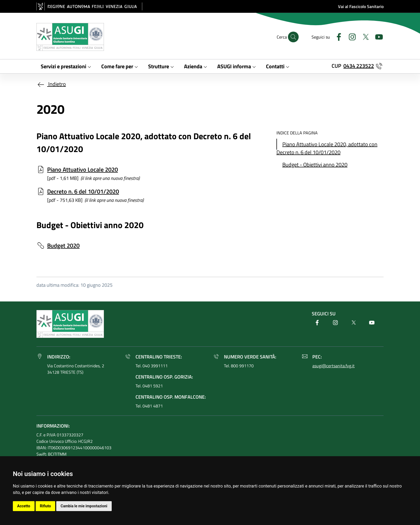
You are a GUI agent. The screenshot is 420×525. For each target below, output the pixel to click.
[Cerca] (293, 37)
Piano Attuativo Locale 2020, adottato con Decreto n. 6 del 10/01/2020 (327, 148)
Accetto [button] (24, 506)
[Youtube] (377, 36)
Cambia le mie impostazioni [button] (84, 506)
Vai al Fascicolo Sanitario (361, 6)
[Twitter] (363, 36)
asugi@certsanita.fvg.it (333, 366)
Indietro (51, 84)
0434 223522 (359, 66)
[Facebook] (337, 36)
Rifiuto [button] (46, 506)
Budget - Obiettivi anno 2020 (315, 165)
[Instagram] (350, 36)
